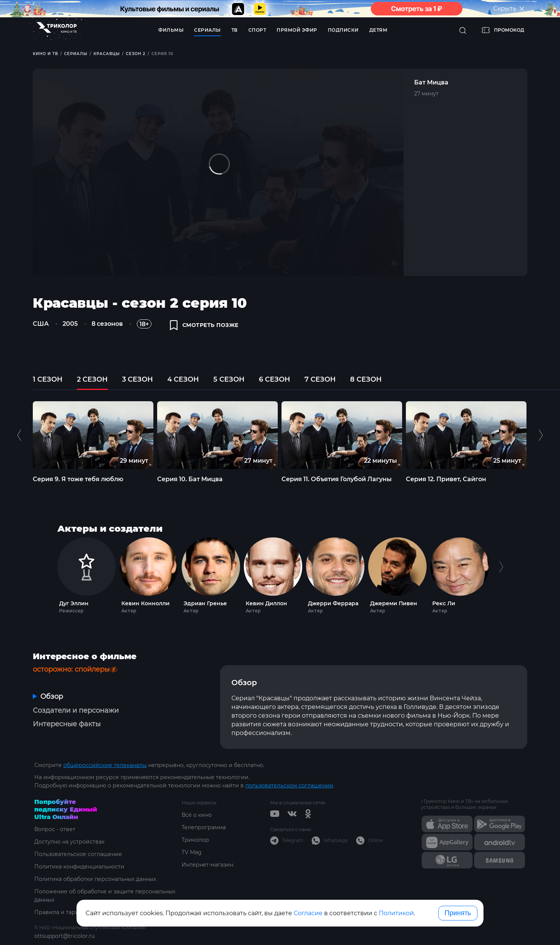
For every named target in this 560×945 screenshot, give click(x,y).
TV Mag (192, 852)
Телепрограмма (204, 827)
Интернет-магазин (207, 865)
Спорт (257, 30)
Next (541, 435)
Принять (458, 913)
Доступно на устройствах (69, 842)
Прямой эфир (297, 30)
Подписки (343, 30)
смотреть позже (204, 325)
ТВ (235, 30)
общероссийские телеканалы (105, 765)
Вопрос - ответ (55, 829)
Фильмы (171, 30)
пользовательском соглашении (289, 785)
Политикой (396, 913)
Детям (379, 30)
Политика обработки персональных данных (95, 879)
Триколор (195, 840)
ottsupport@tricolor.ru (64, 936)
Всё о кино (197, 815)
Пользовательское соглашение (78, 854)
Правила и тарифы (61, 912)
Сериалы (207, 30)
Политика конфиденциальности (79, 867)
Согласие (308, 913)
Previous (20, 435)
